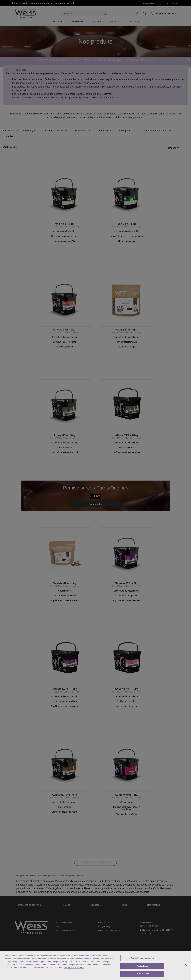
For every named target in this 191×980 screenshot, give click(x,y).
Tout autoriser (142, 974)
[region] (95, 966)
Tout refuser (142, 966)
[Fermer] (186, 965)
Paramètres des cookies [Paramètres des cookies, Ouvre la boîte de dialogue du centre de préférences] (142, 958)
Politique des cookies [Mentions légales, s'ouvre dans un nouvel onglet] (74, 968)
